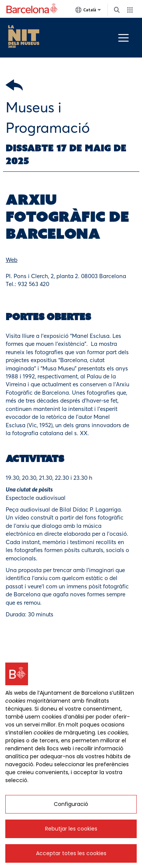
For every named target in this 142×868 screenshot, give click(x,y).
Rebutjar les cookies (71, 829)
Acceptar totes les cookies (71, 853)
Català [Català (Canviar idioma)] (88, 11)
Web (12, 260)
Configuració (71, 804)
